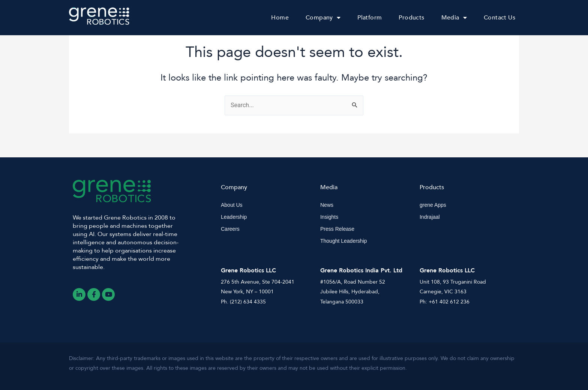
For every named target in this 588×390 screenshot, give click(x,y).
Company (323, 18)
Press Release (337, 229)
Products (411, 18)
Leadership (234, 217)
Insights (329, 217)
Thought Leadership (344, 241)
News (327, 205)
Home (280, 18)
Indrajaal (430, 217)
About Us (232, 205)
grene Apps (433, 205)
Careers (230, 229)
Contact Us (499, 18)
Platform (370, 18)
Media (454, 18)
